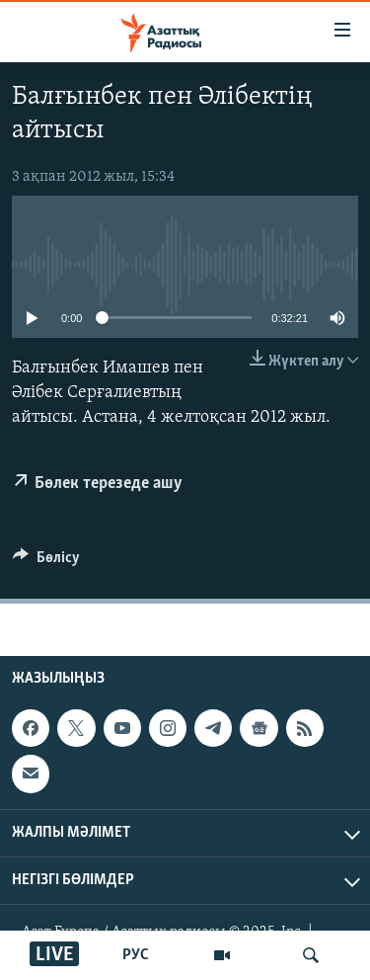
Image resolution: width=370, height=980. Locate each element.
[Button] (46, 562)
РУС (136, 955)
